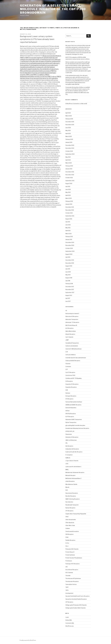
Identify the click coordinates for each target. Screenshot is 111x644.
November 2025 (70, 125)
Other (67, 517)
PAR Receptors (70, 534)
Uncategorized (69, 593)
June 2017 (68, 301)
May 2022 (68, 192)
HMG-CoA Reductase (71, 440)
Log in (67, 617)
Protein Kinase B (70, 552)
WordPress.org (69, 626)
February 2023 (69, 166)
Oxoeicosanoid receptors (72, 531)
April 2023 (68, 160)
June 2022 (68, 189)
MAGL (67, 470)
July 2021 (68, 222)
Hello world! (84, 104)
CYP (67, 369)
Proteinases (69, 561)
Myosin (67, 487)
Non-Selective (69, 502)
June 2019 (68, 272)
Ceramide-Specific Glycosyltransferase (76, 358)
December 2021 (70, 207)
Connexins (68, 366)
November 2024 (70, 148)
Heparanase (69, 434)
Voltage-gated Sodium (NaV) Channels (76, 608)
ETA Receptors (69, 399)
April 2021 (68, 231)
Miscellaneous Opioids (71, 484)
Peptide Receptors (70, 540)
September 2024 (70, 154)
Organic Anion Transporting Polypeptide (76, 514)
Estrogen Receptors (71, 396)
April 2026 (68, 113)
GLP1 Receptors (70, 417)
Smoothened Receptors (72, 570)
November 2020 (70, 245)
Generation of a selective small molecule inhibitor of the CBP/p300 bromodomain (53, 9)
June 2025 (68, 128)
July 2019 (68, 269)
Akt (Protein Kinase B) (71, 325)
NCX (67, 490)
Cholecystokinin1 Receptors (73, 361)
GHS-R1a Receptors (71, 414)
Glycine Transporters (71, 422)
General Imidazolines (71, 408)
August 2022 (69, 183)
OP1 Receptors (69, 511)
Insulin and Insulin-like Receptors (74, 452)
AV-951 (34, 169)
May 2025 (68, 131)
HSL (67, 443)
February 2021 (69, 236)
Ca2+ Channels (69, 337)
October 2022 (69, 178)
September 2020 (70, 251)
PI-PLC (67, 543)
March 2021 (68, 234)
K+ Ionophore (69, 455)
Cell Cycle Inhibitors (71, 355)
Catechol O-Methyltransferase (74, 349)
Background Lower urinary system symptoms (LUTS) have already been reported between (37, 39)
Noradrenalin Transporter (72, 505)
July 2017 (68, 298)
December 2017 (70, 287)
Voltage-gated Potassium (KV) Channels (76, 605)
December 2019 (70, 260)
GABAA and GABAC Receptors (73, 405)
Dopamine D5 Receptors (72, 384)
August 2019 (69, 266)
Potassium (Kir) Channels (72, 549)
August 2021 (69, 219)
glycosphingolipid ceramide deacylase (75, 425)
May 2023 (68, 157)
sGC (67, 567)
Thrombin (68, 576)
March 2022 (69, 198)
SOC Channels (69, 573)
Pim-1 (67, 546)
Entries (69, 620)
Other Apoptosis (70, 523)
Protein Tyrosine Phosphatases (74, 558)
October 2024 (69, 151)
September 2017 (70, 292)
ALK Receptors (70, 328)
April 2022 (68, 195)
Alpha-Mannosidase (71, 331)
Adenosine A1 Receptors (72, 316)
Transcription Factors (71, 584)
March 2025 (69, 136)
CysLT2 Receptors (70, 372)
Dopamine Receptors (71, 387)
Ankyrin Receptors (70, 334)
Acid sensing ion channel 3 (72, 313)
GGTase (68, 411)
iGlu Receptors (69, 446)
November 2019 (70, 263)
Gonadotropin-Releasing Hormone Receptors (77, 428)
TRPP (67, 587)
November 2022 (70, 175)
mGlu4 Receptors (70, 481)
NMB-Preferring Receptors (73, 499)
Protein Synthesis (70, 555)
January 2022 (69, 204)
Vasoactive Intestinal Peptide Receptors (76, 599)
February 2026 (69, 119)
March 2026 (69, 116)
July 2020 (68, 257)
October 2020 (69, 248)
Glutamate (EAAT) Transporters (74, 419)
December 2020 (70, 242)
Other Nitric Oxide (70, 525)
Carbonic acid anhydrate (72, 346)
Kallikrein (68, 458)
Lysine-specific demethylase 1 (73, 467)
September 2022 (70, 181)
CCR (67, 352)
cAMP (67, 340)
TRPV (67, 590)
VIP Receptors (69, 602)
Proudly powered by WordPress (28, 640)
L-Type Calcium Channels (72, 461)
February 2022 (69, 201)
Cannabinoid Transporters (72, 343)
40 (66, 311)
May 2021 (68, 228)
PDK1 (67, 537)
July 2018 (68, 281)
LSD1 (67, 464)
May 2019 (68, 275)
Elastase (68, 393)
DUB (67, 390)
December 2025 (70, 122)
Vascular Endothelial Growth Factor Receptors (78, 596)
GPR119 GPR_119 (70, 431)
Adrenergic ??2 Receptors (72, 322)
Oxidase (68, 528)
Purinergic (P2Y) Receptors (73, 564)
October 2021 (69, 213)
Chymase (68, 364)
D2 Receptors (69, 381)
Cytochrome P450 (70, 375)
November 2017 (70, 289)
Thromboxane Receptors (72, 581)
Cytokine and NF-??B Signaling (73, 378)
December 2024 (70, 145)
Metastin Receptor (70, 475)
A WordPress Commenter (72, 104)
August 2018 (69, 278)
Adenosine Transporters (72, 319)
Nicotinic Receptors (71, 496)
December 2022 (70, 172)
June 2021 (68, 225)
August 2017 (69, 295)
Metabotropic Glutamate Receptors (75, 472)
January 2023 (69, 169)
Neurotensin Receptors (72, 493)
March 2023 (69, 163)
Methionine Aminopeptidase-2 (73, 478)
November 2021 (70, 210)
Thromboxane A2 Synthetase (73, 578)
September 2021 (70, 216)
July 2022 (68, 186)
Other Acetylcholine (71, 520)
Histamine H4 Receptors (72, 437)
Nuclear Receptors (70, 508)
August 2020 (69, 254)
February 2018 (69, 284)
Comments (70, 623)
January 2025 (69, 142)
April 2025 (68, 134)
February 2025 (69, 139)
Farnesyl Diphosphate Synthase (74, 402)
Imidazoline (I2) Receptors (72, 449)
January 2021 (69, 239)
